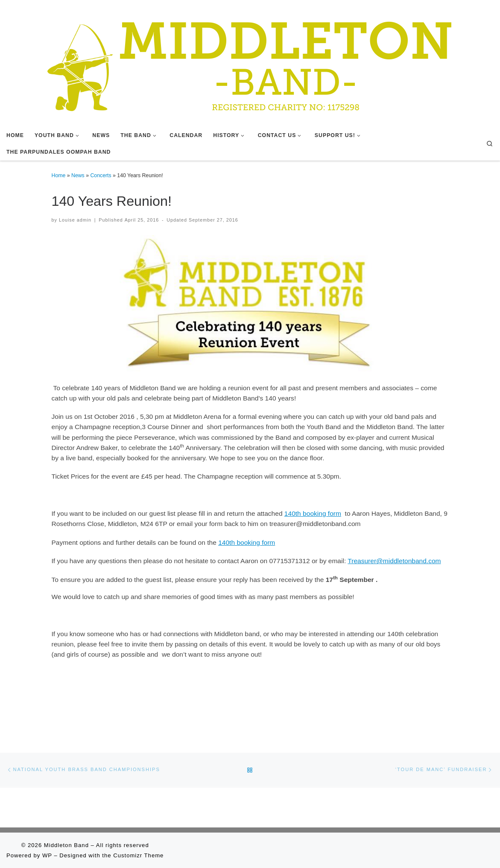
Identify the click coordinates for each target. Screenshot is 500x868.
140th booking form (313, 513)
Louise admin (75, 220)
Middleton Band (66, 845)
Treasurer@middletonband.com (394, 561)
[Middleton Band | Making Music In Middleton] (250, 63)
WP (47, 855)
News (78, 175)
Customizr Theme (138, 855)
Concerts (101, 175)
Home (59, 175)
